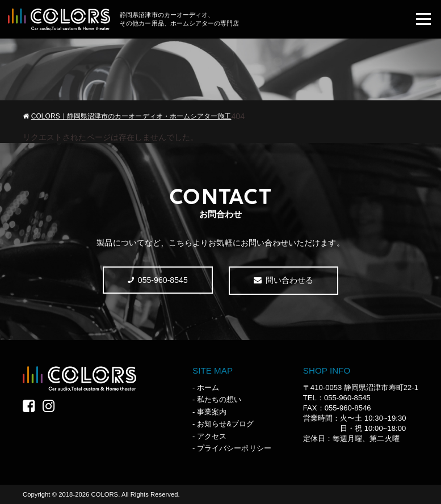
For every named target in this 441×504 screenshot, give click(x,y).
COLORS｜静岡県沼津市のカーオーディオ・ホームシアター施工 (131, 116)
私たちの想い (219, 399)
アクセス (212, 436)
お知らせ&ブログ (225, 424)
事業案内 (212, 412)
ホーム (208, 387)
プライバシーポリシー (234, 448)
